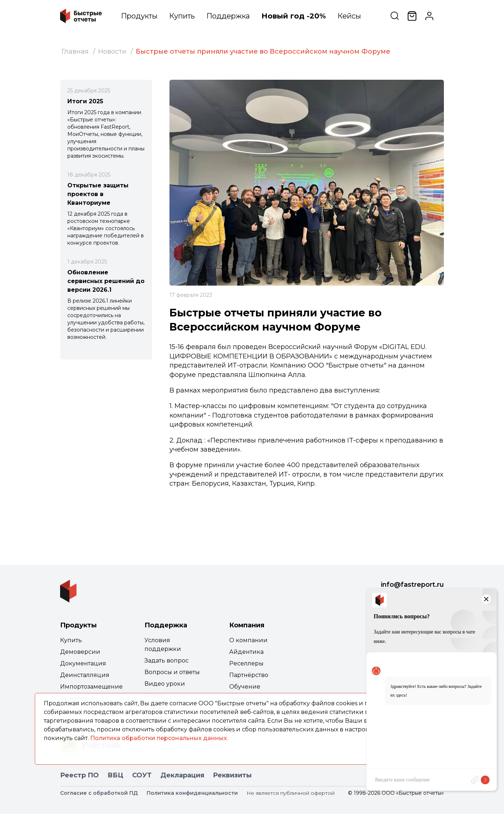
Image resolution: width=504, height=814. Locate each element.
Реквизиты (232, 775)
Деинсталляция (85, 675)
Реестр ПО (79, 775)
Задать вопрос (167, 661)
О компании (248, 640)
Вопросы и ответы (172, 672)
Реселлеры (246, 663)
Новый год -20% (294, 16)
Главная (75, 51)
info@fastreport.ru (412, 585)
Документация (83, 663)
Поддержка (228, 16)
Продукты (139, 16)
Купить (182, 16)
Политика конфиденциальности (192, 793)
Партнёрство (249, 675)
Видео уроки (165, 684)
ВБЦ (115, 775)
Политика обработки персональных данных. (159, 738)
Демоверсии (80, 652)
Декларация (182, 775)
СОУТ (142, 775)
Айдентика (246, 652)
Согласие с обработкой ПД (99, 793)
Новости (112, 51)
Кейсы (349, 16)
